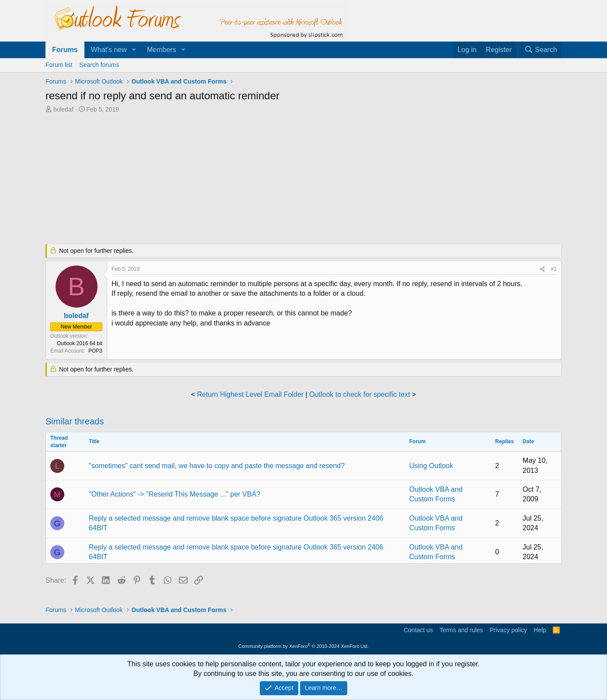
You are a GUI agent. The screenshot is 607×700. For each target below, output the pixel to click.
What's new (109, 50)
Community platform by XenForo (303, 646)
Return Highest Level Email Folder (250, 394)
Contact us (418, 630)
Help (540, 630)
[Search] (541, 50)
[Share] (542, 269)
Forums (65, 50)
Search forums (99, 65)
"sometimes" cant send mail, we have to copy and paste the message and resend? (217, 466)
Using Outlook (431, 466)
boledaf (63, 109)
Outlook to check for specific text (359, 394)
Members (162, 50)
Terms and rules (461, 630)
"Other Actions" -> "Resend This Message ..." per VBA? (174, 494)
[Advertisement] (258, 179)
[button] (134, 50)
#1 (554, 269)
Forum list (59, 65)
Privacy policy (508, 630)
